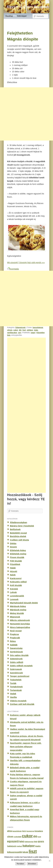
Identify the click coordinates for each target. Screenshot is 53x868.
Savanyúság (16, 648)
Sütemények (20, 328)
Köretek (14, 589)
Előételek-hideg (18, 550)
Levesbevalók (17, 596)
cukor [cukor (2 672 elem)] (27, 836)
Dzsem (13, 547)
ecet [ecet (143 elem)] (39, 837)
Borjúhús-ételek (18, 536)
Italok (13, 575)
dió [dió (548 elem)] (35, 836)
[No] (49, 861)
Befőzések (15, 529)
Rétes (13, 641)
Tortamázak (16, 690)
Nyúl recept (16, 631)
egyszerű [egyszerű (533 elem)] (13, 841)
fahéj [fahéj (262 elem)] (22, 841)
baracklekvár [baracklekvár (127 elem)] (17, 831)
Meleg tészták (17, 613)
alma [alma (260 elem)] (10, 831)
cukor (16, 330)
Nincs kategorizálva (20, 627)
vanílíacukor (12, 333)
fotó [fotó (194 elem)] (36, 842)
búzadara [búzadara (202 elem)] (39, 831)
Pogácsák (15, 638)
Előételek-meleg (18, 554)
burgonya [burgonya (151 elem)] (30, 831)
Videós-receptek (18, 701)
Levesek (14, 599)
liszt (24, 330)
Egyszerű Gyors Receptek (28, 7)
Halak (13, 568)
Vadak (13, 694)
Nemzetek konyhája (20, 624)
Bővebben (32, 864)
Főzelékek (15, 564)
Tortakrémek (16, 687)
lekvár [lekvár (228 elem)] (25, 852)
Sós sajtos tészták (19, 655)
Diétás (13, 543)
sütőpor (30, 330)
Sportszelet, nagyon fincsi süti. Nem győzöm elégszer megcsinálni (26, 746)
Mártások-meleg (18, 610)
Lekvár (13, 592)
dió (20, 330)
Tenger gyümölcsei (20, 676)
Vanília (13, 697)
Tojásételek (16, 680)
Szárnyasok (16, 669)
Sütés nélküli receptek (21, 666)
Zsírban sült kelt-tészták (22, 704)
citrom (10, 330)
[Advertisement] (30, 415)
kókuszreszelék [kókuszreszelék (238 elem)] (15, 852)
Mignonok (15, 617)
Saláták (14, 645)
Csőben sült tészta (20, 540)
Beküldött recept (18, 533)
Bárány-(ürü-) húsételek (22, 526)
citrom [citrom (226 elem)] (10, 836)
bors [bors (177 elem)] (24, 831)
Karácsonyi (16, 578)
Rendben (20, 864)
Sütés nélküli (17, 662)
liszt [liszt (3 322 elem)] (33, 851)
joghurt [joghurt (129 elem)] (19, 846)
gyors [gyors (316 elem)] (41, 841)
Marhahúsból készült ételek (24, 603)
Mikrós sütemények (20, 620)
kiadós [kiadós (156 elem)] (38, 846)
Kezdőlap (9, 16)
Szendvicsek (16, 673)
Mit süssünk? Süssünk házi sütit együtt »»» (26, 263)
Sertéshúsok (16, 652)
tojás (36, 330)
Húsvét (14, 571)
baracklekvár (38, 328)
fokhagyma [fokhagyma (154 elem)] (29, 842)
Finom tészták (17, 557)
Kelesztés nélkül (18, 582)
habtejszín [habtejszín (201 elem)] (12, 846)
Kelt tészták (16, 585)
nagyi (33, 333)
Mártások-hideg (18, 606)
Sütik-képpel (22, 16)
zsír (20, 333)
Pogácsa (14, 634)
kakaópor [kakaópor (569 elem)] (29, 846)
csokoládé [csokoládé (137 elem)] (18, 837)
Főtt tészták (16, 561)
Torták (13, 683)
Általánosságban (19, 522)
